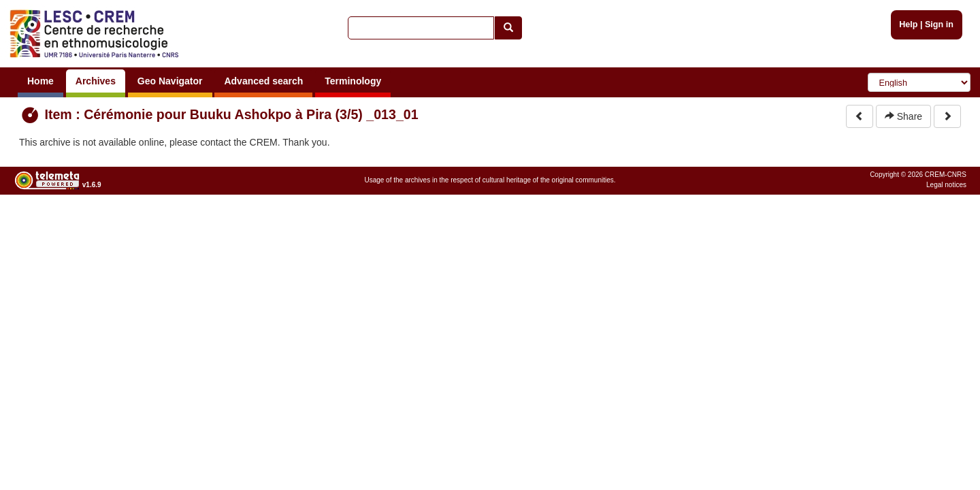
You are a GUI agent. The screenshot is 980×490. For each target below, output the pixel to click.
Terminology (353, 81)
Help (908, 24)
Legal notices (946, 185)
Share (903, 116)
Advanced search (263, 81)
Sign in (939, 24)
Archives (96, 81)
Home (40, 81)
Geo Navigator (170, 81)
